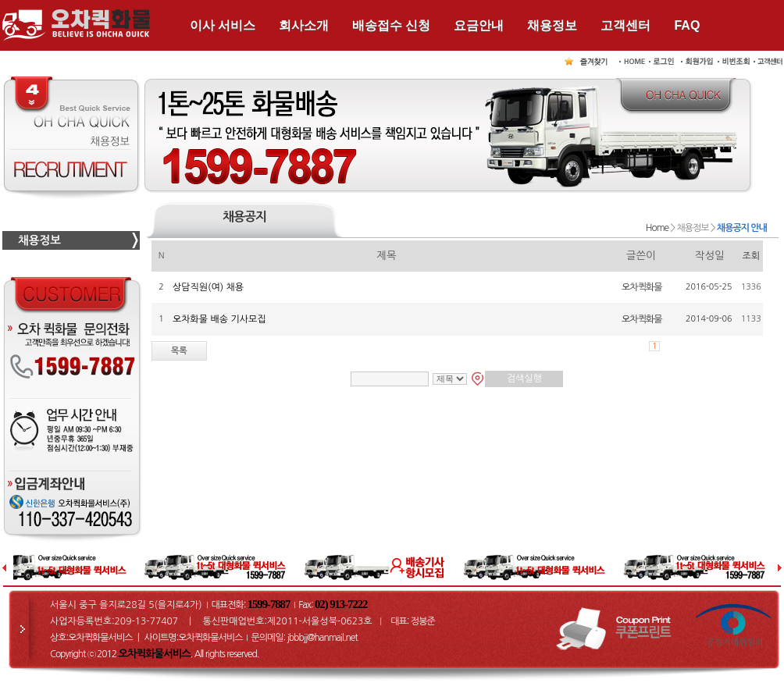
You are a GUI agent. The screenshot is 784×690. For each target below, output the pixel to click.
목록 (179, 351)
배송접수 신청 (391, 25)
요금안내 (479, 25)
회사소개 (304, 25)
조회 (752, 256)
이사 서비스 (223, 25)
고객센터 (625, 25)
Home (657, 228)
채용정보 (552, 25)
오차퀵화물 (641, 287)
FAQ (687, 25)
